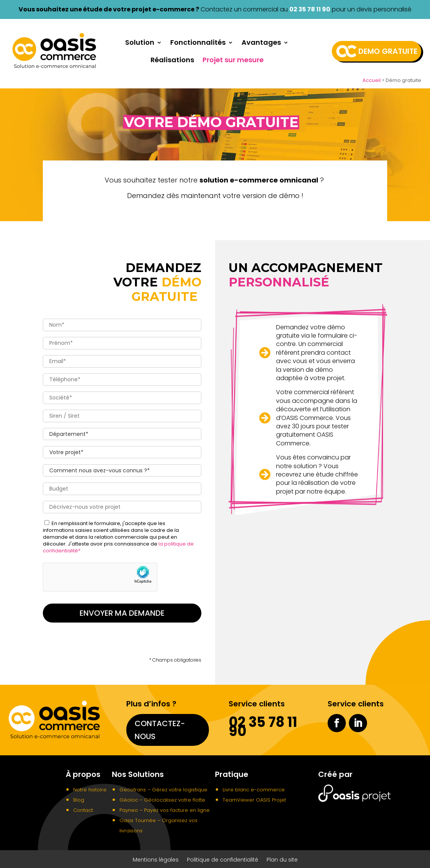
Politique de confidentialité (223, 858)
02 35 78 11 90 (310, 9)
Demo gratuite (388, 51)
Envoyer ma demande (122, 611)
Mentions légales (156, 858)
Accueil (372, 80)
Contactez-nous (160, 728)
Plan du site (282, 858)
